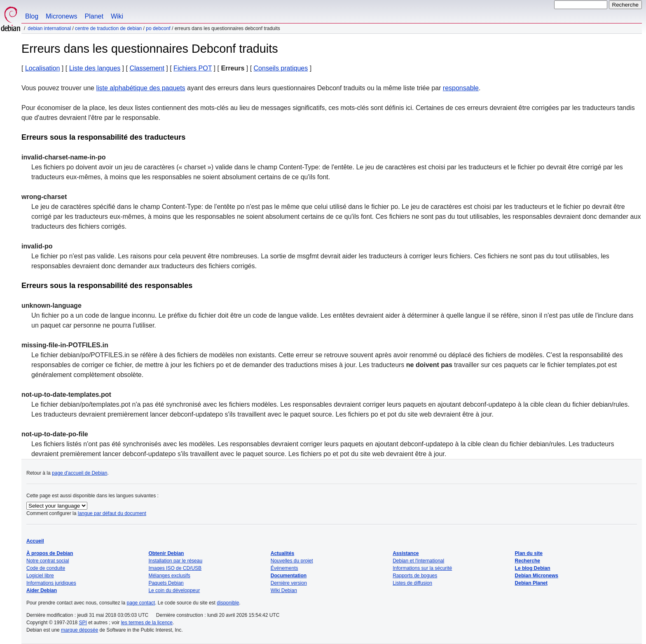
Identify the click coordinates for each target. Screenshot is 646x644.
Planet (94, 16)
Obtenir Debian (166, 553)
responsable (461, 88)
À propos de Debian (50, 553)
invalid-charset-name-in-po (63, 157)
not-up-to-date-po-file (55, 434)
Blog (32, 16)
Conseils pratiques (281, 68)
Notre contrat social (48, 561)
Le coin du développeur (174, 590)
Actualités (282, 553)
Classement (147, 68)
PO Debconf (158, 28)
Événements (284, 568)
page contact (141, 603)
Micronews (61, 16)
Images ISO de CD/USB (175, 568)
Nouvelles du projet (292, 561)
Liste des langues (95, 68)
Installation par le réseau (175, 561)
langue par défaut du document (112, 513)
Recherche (528, 561)
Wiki (117, 16)
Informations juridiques (51, 583)
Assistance (406, 553)
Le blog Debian (533, 568)
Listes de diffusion (412, 583)
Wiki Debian (284, 590)
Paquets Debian (166, 583)
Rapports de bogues (415, 576)
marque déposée (80, 630)
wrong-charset (44, 197)
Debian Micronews (537, 576)
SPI (83, 623)
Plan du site (529, 553)
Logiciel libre (40, 576)
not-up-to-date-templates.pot (66, 395)
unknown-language (51, 306)
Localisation (43, 68)
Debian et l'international (418, 561)
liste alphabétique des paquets (140, 88)
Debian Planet (531, 583)
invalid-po (37, 246)
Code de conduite (46, 568)
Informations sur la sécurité (422, 568)
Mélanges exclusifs (169, 576)
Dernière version (289, 583)
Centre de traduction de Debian (108, 28)
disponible (228, 603)
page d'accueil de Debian (80, 473)
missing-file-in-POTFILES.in (65, 345)
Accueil (35, 541)
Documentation (289, 576)
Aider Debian (42, 590)
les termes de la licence (147, 623)
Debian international (49, 28)
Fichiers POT (193, 68)
